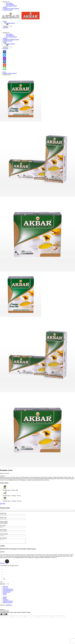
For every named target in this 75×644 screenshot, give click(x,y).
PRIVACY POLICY (8, 603)
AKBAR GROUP (9, 23)
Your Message (3, 538)
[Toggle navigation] (1, 31)
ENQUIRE (3, 504)
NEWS (5, 21)
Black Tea (5, 587)
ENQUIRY (6, 28)
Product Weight (4, 522)
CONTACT (6, 601)
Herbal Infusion (7, 593)
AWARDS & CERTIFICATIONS (11, 9)
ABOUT (5, 7)
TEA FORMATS (10, 5)
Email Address (4, 530)
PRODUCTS (6, 2)
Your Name (3, 526)
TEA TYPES (9, 3)
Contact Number (4, 534)
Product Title (3, 513)
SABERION (9, 606)
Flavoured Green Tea (8, 591)
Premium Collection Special (10, 73)
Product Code (3, 517)
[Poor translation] (5, 615)
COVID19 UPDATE (8, 602)
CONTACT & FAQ (8, 10)
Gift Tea (5, 594)
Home (4, 72)
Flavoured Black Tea (8, 590)
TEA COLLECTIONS (11, 6)
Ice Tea (5, 595)
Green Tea (5, 589)
